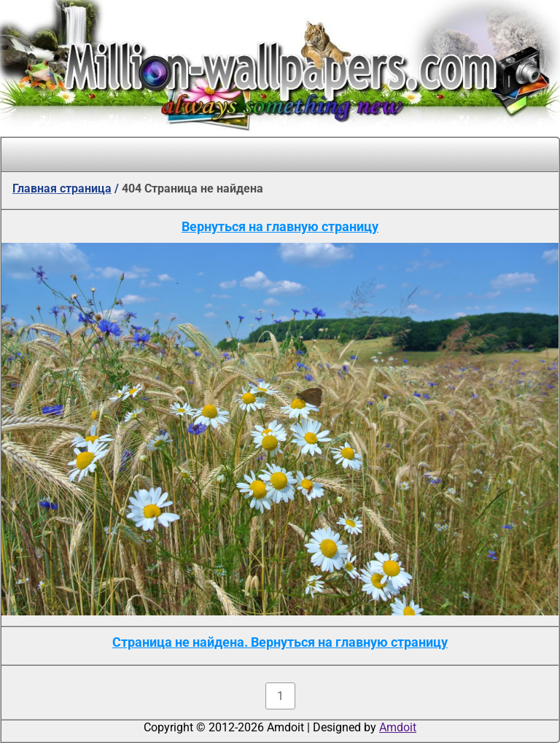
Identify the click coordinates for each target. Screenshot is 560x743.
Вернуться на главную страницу (280, 226)
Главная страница (62, 188)
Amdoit (398, 727)
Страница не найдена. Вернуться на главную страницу (280, 642)
